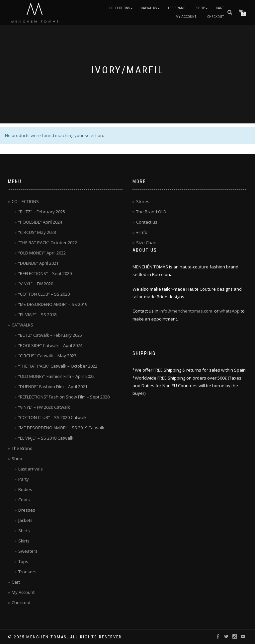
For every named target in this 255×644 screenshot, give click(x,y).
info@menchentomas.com (186, 311)
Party (24, 479)
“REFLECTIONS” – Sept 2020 (45, 273)
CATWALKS (149, 8)
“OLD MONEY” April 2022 (42, 253)
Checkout (215, 17)
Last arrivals (31, 469)
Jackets (25, 520)
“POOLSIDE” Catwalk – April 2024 (50, 345)
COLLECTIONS (120, 8)
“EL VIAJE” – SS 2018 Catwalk (46, 438)
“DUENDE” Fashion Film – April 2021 (53, 387)
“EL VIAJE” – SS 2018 (37, 315)
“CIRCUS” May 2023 (37, 232)
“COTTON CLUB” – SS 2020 (44, 294)
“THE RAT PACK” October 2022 (48, 243)
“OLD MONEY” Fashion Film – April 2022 (56, 376)
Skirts (24, 541)
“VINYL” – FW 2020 (36, 284)
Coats (24, 500)
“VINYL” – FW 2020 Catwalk (44, 407)
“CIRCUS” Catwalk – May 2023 (47, 356)
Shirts (24, 531)
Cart (220, 8)
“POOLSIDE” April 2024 (40, 222)
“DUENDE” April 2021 (38, 263)
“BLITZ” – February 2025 (42, 212)
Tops (23, 561)
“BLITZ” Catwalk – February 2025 (50, 335)
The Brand (177, 8)
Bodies (25, 489)
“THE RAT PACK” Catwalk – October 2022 (58, 366)
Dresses (27, 510)
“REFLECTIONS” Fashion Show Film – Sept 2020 (64, 397)
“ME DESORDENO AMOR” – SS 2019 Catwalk (61, 428)
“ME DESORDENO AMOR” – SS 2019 (53, 304)
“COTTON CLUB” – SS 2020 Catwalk (52, 417)
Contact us (147, 222)
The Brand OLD (151, 212)
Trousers (27, 572)
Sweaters (28, 551)
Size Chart (146, 243)
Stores (143, 201)
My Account (186, 17)
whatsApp (230, 311)
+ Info (142, 232)
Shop (201, 8)
